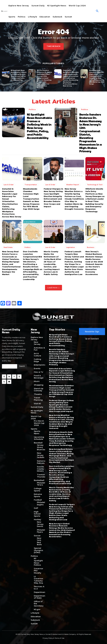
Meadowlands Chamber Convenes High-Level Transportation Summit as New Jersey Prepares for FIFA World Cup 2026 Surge (97, 77)
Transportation (31, 184)
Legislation (71, 247)
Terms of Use (59, 638)
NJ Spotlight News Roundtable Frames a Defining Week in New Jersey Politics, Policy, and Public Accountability (19, 75)
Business (91, 247)
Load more (53, 287)
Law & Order (9, 184)
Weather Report (73, 184)
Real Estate (8, 247)
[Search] (22, 366)
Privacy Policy (48, 638)
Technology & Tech (95, 184)
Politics (32, 109)
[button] (97, 11)
